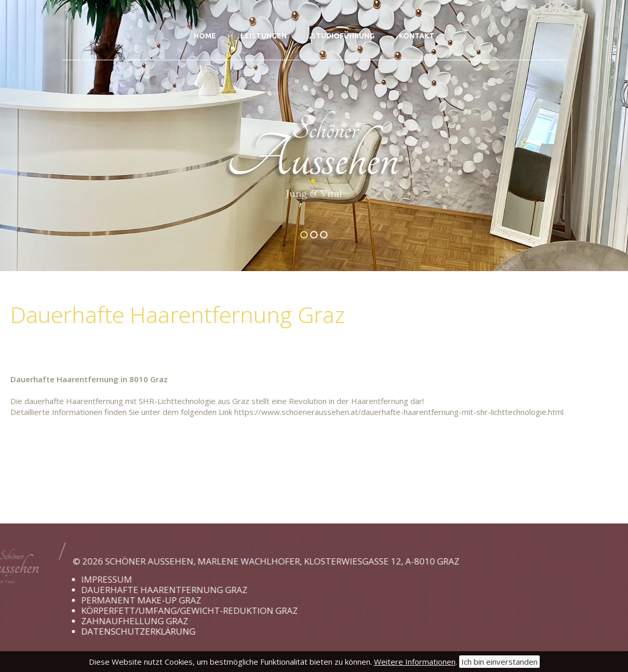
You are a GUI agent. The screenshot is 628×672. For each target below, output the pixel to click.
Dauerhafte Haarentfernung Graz (132, 590)
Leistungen (264, 36)
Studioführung (343, 36)
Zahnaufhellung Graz (103, 621)
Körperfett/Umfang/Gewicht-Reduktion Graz (158, 610)
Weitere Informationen (415, 662)
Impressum (75, 579)
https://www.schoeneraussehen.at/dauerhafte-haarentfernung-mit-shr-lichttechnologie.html (399, 412)
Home (205, 36)
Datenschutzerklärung (106, 631)
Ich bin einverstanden (499, 662)
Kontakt (417, 36)
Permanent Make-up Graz (109, 600)
